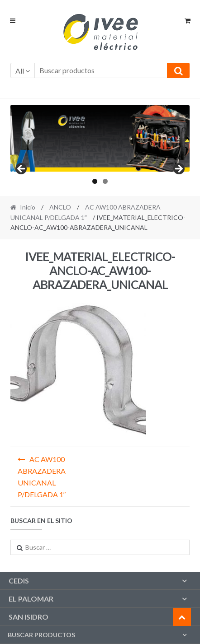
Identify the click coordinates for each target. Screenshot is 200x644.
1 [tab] (95, 181)
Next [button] (178, 169)
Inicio (28, 207)
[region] (100, 138)
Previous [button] (22, 169)
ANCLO (60, 207)
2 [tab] (105, 181)
